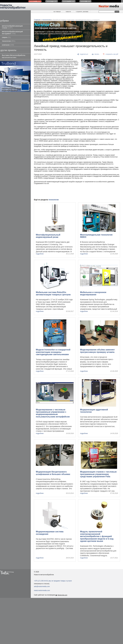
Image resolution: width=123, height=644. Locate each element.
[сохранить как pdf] (111, 54)
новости (68, 12)
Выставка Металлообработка (14, 56)
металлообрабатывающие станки (12, 27)
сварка (6, 37)
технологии (9, 41)
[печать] (96, 54)
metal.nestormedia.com (42, 590)
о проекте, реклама (82, 12)
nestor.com (35, 1)
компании (8, 45)
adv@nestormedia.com (42, 586)
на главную (57, 12)
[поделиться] (83, 54)
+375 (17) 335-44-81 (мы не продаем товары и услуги (53, 581)
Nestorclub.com (62, 595)
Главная (37, 20)
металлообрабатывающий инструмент (12, 32)
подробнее (40, 254)
